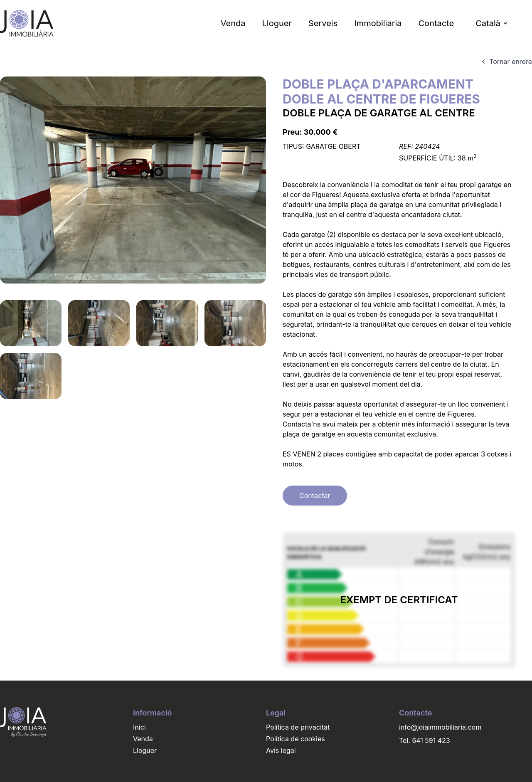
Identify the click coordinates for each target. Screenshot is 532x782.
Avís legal (281, 750)
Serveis (323, 23)
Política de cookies (296, 739)
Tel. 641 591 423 (425, 740)
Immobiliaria (378, 23)
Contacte (436, 23)
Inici (139, 727)
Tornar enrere (506, 62)
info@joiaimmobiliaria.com (440, 727)
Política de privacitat (298, 727)
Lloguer (277, 23)
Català (492, 23)
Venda (233, 23)
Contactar (315, 496)
